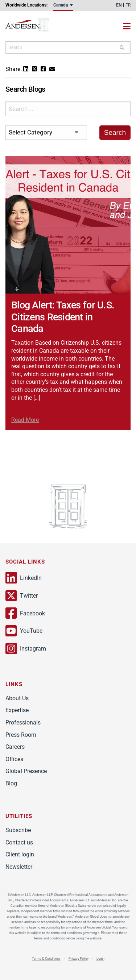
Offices (14, 759)
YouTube (24, 631)
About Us (17, 698)
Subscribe (18, 830)
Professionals (23, 722)
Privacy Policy (79, 959)
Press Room (21, 735)
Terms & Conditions (46, 959)
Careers (15, 747)
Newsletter (19, 867)
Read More (25, 420)
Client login (20, 854)
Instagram (26, 649)
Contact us (19, 842)
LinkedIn (24, 578)
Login (100, 959)
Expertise (17, 710)
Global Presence (26, 771)
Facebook (25, 613)
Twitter (22, 596)
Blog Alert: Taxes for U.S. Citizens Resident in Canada (63, 317)
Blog (11, 783)
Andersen (34, 26)
